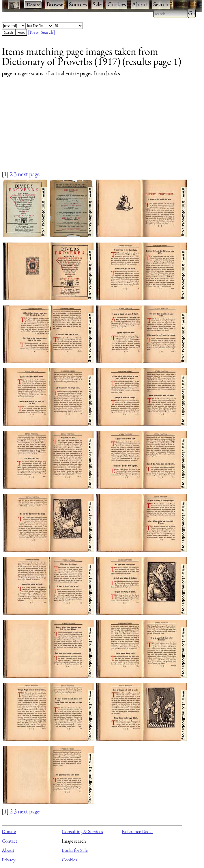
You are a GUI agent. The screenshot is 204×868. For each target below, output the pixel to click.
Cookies (117, 4)
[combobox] (171, 14)
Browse (55, 4)
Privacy (9, 860)
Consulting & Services (82, 831)
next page (29, 174)
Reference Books (137, 831)
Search (161, 4)
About (140, 4)
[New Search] (42, 32)
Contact (9, 841)
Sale (97, 4)
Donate (9, 831)
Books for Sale (75, 850)
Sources (78, 4)
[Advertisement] (98, 129)
